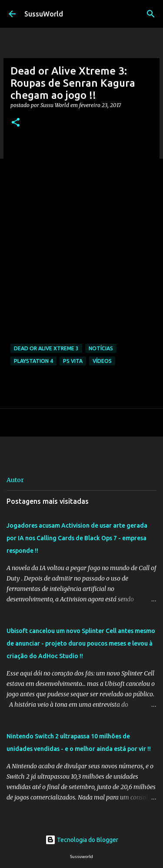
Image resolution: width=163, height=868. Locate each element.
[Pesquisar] (151, 14)
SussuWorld (44, 14)
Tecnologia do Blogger (82, 840)
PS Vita (73, 361)
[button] (16, 123)
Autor (15, 480)
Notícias (101, 348)
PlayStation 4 (33, 361)
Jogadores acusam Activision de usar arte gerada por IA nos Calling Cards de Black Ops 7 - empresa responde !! (77, 538)
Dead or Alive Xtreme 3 (46, 348)
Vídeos (102, 361)
